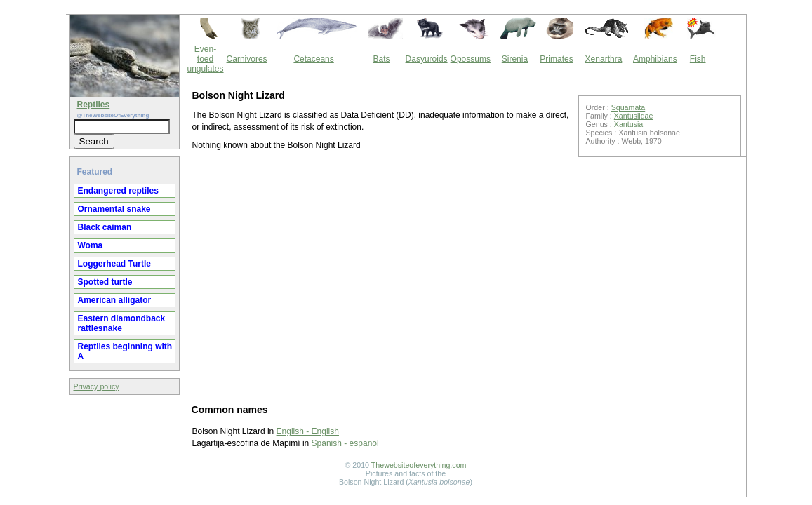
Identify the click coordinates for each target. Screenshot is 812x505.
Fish (698, 59)
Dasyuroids (427, 59)
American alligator (115, 300)
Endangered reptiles (118, 191)
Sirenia (515, 59)
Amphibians (655, 59)
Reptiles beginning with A (125, 351)
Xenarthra (604, 59)
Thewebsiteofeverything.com (419, 465)
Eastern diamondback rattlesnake (122, 323)
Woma (91, 245)
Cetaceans (313, 59)
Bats (382, 59)
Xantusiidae (634, 116)
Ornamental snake (114, 209)
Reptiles (94, 105)
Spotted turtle (105, 282)
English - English (308, 431)
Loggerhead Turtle (114, 264)
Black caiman (105, 227)
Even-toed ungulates (206, 59)
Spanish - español (345, 443)
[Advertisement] (382, 276)
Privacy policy (96, 386)
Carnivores (247, 59)
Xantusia (628, 124)
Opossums (471, 59)
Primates (556, 59)
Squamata (628, 107)
